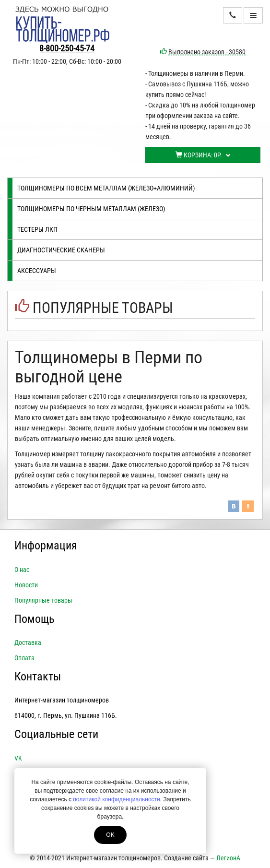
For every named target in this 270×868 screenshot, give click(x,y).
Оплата (24, 658)
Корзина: (203, 155)
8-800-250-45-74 (67, 48)
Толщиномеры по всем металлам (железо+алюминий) (106, 188)
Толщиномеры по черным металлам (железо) (91, 209)
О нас (22, 570)
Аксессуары (37, 271)
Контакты (38, 677)
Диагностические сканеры (61, 250)
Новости (26, 585)
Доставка (28, 642)
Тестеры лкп (37, 229)
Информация (46, 546)
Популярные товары (103, 308)
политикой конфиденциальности (116, 799)
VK (18, 758)
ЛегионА (228, 858)
